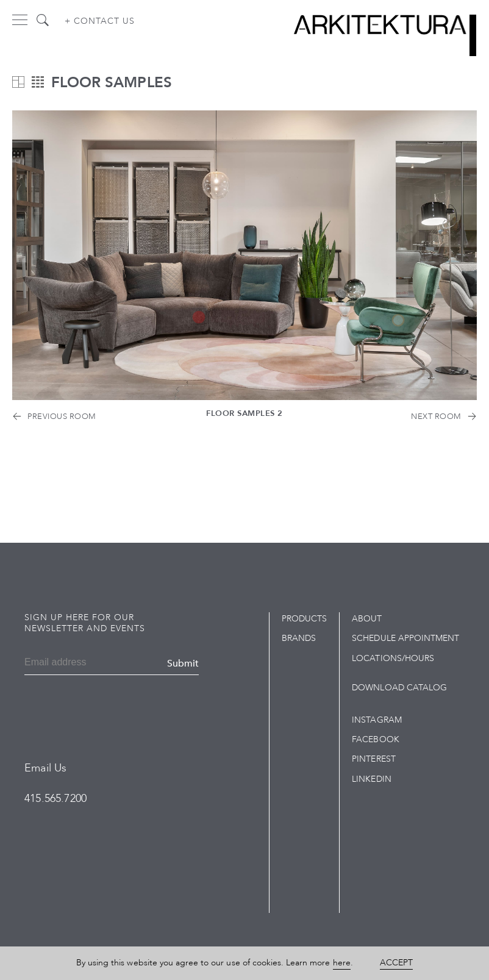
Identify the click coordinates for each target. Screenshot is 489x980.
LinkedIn (371, 779)
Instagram (377, 720)
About (367, 619)
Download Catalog (399, 688)
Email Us (45, 768)
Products (304, 619)
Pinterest (373, 759)
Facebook (375, 739)
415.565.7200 (55, 799)
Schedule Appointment (405, 638)
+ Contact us (100, 21)
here (342, 963)
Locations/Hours (393, 658)
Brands (299, 638)
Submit (183, 663)
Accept (396, 963)
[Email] (63, 663)
